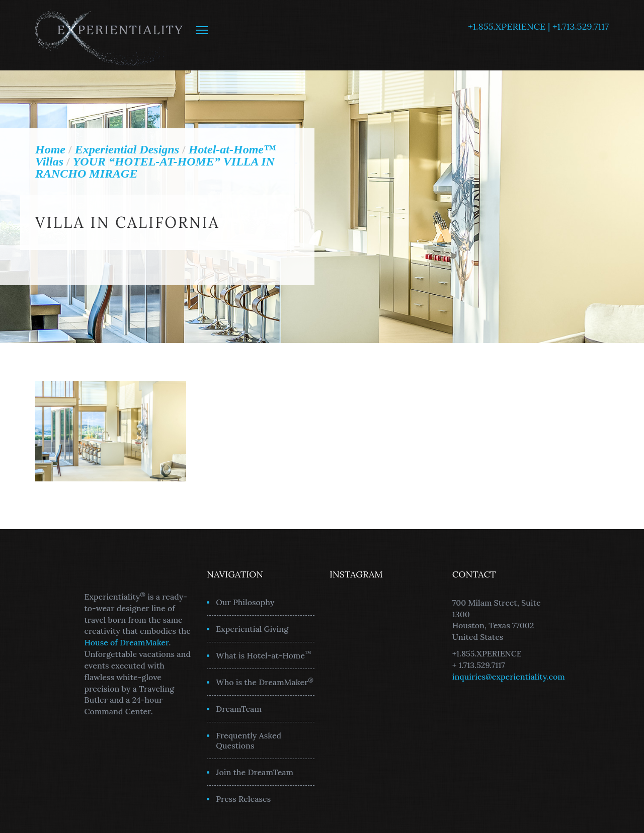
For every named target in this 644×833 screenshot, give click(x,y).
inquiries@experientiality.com (509, 677)
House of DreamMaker (127, 642)
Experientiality (109, 35)
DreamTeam (239, 709)
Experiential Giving (252, 629)
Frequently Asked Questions (249, 740)
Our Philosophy (245, 602)
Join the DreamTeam (255, 772)
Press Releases (243, 799)
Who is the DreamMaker (265, 682)
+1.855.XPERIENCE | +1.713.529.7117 (538, 26)
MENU (202, 30)
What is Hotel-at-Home (264, 655)
